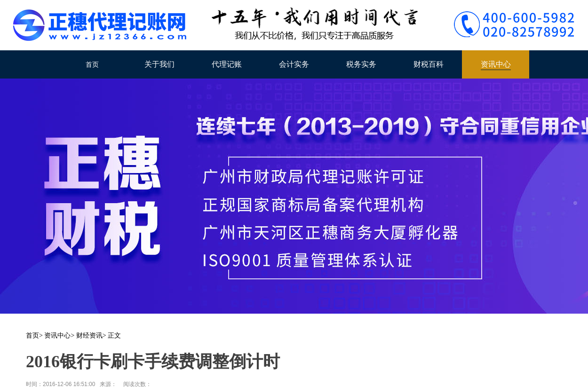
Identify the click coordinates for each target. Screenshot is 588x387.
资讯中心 (496, 64)
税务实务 (361, 64)
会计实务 (294, 64)
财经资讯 (89, 336)
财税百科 (429, 64)
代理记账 (227, 64)
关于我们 (159, 64)
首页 (92, 64)
